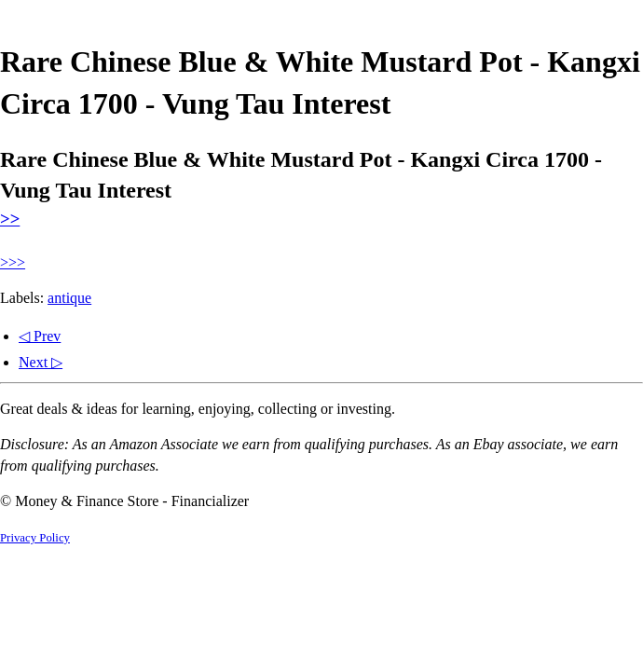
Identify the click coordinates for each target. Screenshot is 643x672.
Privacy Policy (35, 538)
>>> (13, 262)
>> (10, 219)
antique (69, 298)
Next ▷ (41, 362)
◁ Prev (40, 336)
